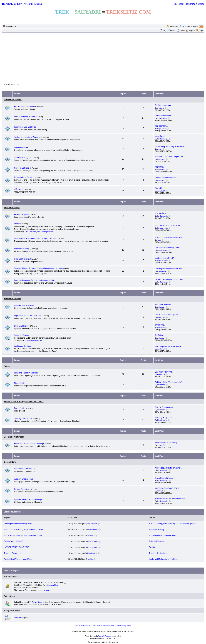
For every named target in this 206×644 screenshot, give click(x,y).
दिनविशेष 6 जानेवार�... (164, 105)
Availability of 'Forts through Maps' (18, 559)
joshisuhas (161, 328)
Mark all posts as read (83, 626)
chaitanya (161, 108)
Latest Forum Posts (13, 512)
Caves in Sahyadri (22, 168)
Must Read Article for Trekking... (168, 468)
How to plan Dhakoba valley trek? (18, 524)
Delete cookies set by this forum (103, 626)
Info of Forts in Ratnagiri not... (167, 315)
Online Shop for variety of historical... (170, 147)
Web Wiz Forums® (105, 636)
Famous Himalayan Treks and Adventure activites (35, 280)
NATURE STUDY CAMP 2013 (168, 226)
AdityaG (160, 491)
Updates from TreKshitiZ (24, 305)
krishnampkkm (162, 271)
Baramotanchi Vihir (163, 116)
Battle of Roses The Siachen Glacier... (171, 499)
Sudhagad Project (21, 326)
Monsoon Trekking (22, 249)
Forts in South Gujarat (164, 407)
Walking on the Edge (23, 346)
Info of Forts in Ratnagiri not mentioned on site (23, 536)
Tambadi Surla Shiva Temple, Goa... (170, 157)
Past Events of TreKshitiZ (33, 340)
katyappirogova (163, 228)
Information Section (13, 100)
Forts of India (20, 408)
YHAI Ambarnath (30, 232)
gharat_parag (45, 590)
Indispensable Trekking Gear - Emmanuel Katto (24, 530)
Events (181, 31)
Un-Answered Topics (190, 26)
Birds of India (20, 383)
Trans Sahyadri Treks (164, 478)
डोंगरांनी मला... (160, 325)
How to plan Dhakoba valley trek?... (170, 269)
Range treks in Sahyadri (24, 177)
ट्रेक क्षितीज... (160, 335)
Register (192, 31)
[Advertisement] (103, 58)
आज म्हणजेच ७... (161, 214)
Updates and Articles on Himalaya (28, 499)
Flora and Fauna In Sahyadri (26, 373)
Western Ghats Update (24, 479)
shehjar (160, 445)
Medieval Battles (21, 147)
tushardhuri (161, 317)
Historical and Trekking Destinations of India (24, 402)
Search (171, 31)
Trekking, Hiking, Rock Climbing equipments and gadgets (38, 268)
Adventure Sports (21, 214)
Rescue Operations (22, 489)
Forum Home (11, 26)
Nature (7, 366)
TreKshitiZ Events (21, 335)
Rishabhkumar (162, 420)
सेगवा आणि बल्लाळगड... (164, 305)
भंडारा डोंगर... (160, 167)
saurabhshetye (162, 118)
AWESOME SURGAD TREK (167, 488)
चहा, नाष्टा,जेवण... (161, 126)
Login (201, 31)
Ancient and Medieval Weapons (27, 137)
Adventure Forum (12, 208)
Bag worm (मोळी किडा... (164, 372)
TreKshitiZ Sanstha (12, 299)
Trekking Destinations (23, 419)
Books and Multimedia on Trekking (28, 444)
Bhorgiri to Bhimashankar (166, 178)
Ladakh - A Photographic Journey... (170, 279)
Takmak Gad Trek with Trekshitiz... (169, 238)
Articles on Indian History (24, 106)
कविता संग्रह (18, 189)
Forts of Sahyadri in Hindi (25, 117)
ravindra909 (161, 191)
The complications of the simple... (169, 346)
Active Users (10, 596)
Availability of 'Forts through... (167, 443)
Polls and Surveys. (22, 259)
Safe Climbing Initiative (45, 232)
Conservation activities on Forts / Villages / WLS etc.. (36, 238)
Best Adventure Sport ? (165, 258)
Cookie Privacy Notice (124, 626)
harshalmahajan (163, 139)
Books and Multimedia (14, 437)
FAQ (164, 31)
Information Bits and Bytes (25, 127)
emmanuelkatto (163, 250)
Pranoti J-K (161, 375)
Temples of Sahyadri (23, 158)
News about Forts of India (25, 469)
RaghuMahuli (162, 129)
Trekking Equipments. (164, 418)
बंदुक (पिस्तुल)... (161, 136)
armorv (160, 149)
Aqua (159, 240)
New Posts (174, 26)
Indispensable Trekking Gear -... (168, 248)
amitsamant (161, 159)
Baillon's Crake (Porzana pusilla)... (169, 382)
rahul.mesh (161, 349)
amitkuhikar (19, 618)
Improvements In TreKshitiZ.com (28, 316)
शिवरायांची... (160, 188)
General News (10, 462)
